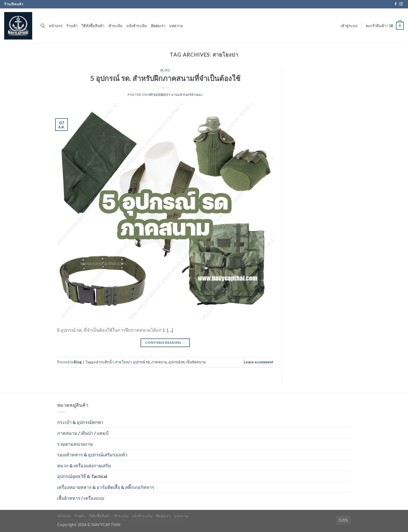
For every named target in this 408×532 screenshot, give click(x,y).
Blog (165, 70)
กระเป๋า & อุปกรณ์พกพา (80, 422)
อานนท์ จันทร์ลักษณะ (187, 95)
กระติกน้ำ (106, 362)
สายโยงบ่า (123, 362)
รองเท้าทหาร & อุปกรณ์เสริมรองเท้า (92, 455)
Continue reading (165, 342)
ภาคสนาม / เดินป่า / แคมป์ (83, 433)
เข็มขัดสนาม (196, 362)
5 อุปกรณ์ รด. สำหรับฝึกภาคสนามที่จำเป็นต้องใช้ (165, 78)
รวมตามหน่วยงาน (75, 444)
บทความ (176, 26)
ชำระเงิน (116, 26)
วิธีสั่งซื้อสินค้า (93, 26)
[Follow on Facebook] (396, 4)
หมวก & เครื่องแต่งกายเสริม (84, 465)
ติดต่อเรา (158, 26)
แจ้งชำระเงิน (137, 26)
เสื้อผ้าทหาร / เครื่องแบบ (81, 498)
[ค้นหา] (43, 26)
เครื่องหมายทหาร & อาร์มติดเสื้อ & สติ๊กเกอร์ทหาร (106, 487)
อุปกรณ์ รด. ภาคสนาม (150, 362)
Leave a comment (258, 362)
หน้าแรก (56, 26)
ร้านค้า (72, 26)
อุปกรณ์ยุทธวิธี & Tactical (82, 476)
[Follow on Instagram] (401, 4)
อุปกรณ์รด (176, 362)
